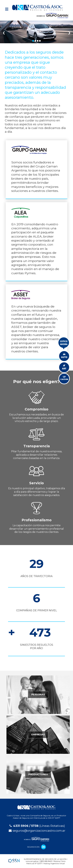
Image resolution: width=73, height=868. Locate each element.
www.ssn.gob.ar (32, 861)
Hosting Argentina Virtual (54, 864)
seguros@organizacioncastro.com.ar (39, 831)
